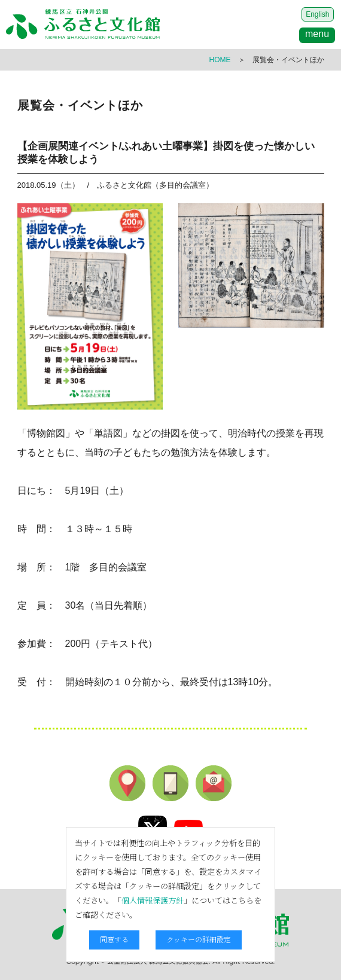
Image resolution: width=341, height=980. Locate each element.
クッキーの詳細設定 (199, 939)
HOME (220, 60)
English (317, 14)
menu (317, 34)
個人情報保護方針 (153, 900)
